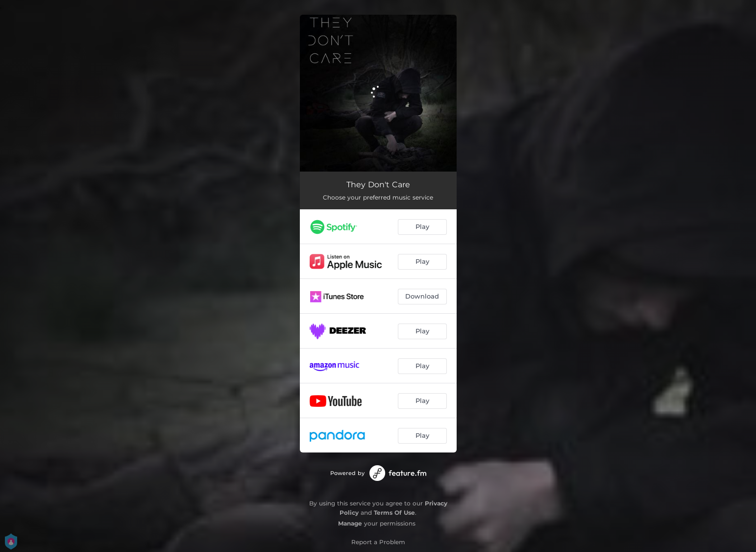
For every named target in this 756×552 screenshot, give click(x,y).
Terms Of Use (394, 513)
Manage (350, 523)
